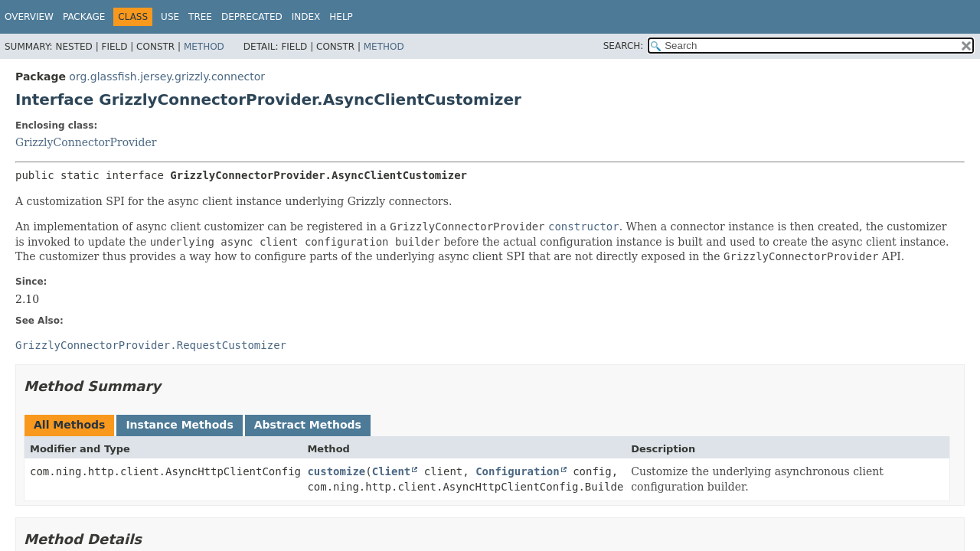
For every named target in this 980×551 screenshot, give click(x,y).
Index (306, 17)
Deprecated (252, 17)
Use (170, 17)
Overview (29, 17)
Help (341, 17)
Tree (200, 17)
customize (336, 471)
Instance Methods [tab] (179, 425)
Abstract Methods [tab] (308, 425)
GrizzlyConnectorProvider (86, 142)
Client (392, 471)
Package (84, 17)
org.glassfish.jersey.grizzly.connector (167, 77)
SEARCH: (624, 46)
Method (204, 47)
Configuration (518, 471)
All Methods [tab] (69, 425)
